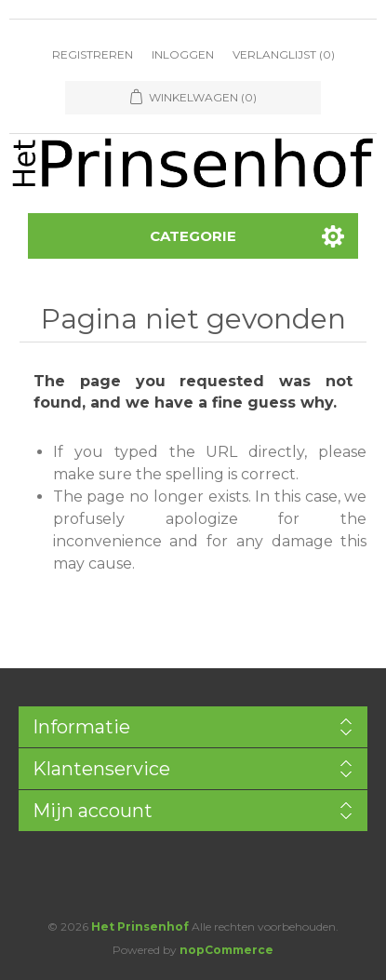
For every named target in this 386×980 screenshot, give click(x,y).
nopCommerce (226, 950)
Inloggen (183, 54)
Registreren (93, 54)
